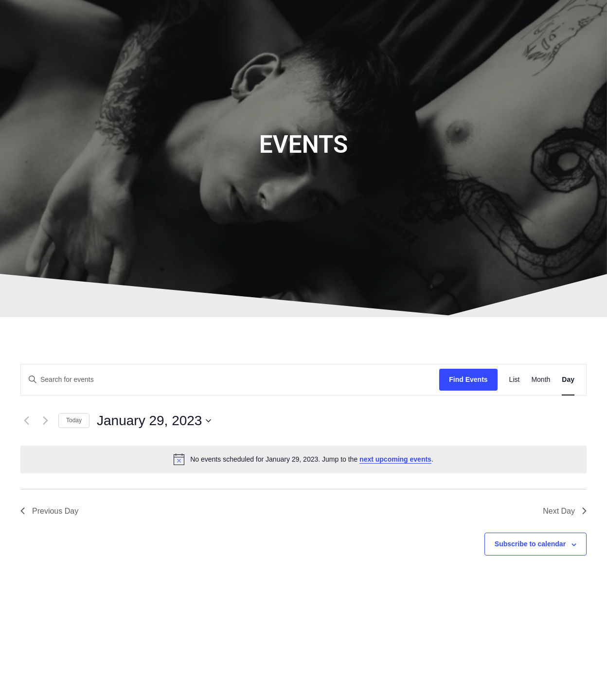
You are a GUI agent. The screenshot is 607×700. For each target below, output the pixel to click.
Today (74, 420)
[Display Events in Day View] (568, 380)
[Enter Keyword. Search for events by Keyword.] (230, 380)
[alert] (303, 459)
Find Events (468, 379)
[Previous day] (26, 421)
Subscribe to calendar (530, 544)
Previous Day (49, 511)
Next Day (565, 511)
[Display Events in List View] (515, 380)
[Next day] (45, 421)
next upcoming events (395, 459)
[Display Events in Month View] (541, 380)
